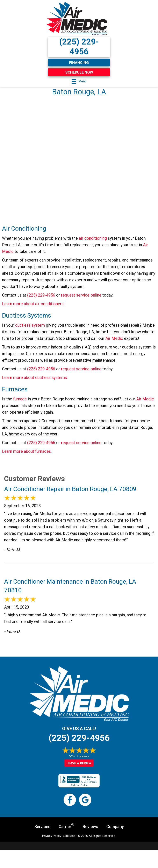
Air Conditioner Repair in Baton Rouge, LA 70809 (70, 489)
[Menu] (79, 81)
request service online (81, 295)
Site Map (69, 836)
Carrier (67, 826)
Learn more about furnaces (26, 451)
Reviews (90, 827)
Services (42, 827)
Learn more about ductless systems (34, 378)
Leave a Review (79, 763)
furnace (20, 399)
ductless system (30, 325)
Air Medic (114, 338)
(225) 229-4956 (41, 295)
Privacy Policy (52, 836)
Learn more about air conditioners (33, 304)
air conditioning (93, 238)
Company (115, 827)
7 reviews (83, 756)
